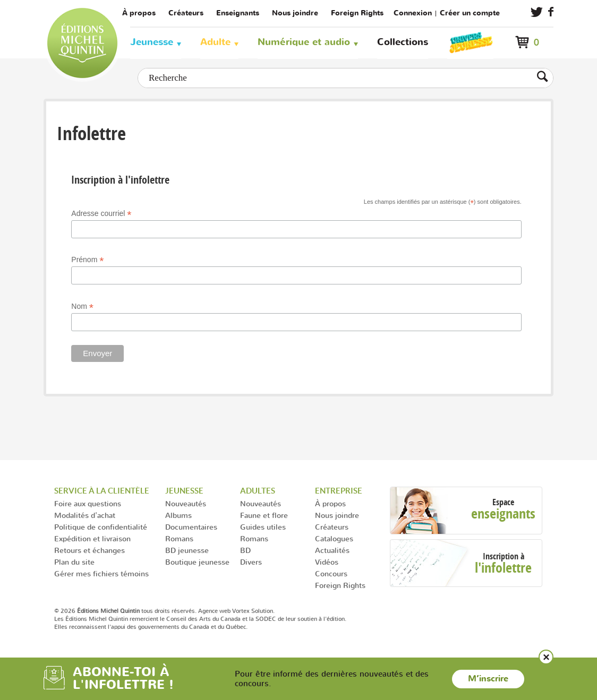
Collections (403, 42)
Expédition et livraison (92, 538)
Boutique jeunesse (197, 562)
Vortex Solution (253, 611)
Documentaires (191, 527)
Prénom (87, 260)
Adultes (258, 491)
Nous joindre (295, 13)
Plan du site (74, 562)
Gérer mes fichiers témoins (101, 573)
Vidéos (327, 562)
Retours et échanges (89, 550)
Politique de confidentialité (101, 527)
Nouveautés (186, 503)
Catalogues (334, 538)
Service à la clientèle (102, 491)
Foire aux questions (88, 503)
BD (245, 550)
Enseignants (238, 13)
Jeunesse (152, 42)
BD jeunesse (187, 550)
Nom (82, 306)
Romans (179, 538)
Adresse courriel (101, 214)
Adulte (215, 42)
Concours (331, 573)
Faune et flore (264, 515)
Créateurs (186, 13)
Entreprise (339, 491)
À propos (139, 13)
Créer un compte (470, 13)
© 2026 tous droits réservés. (125, 611)
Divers (251, 562)
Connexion (413, 13)
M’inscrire (488, 679)
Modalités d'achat (85, 515)
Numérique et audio (304, 42)
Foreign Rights (357, 13)
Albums (178, 515)
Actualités (332, 550)
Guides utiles (263, 527)
